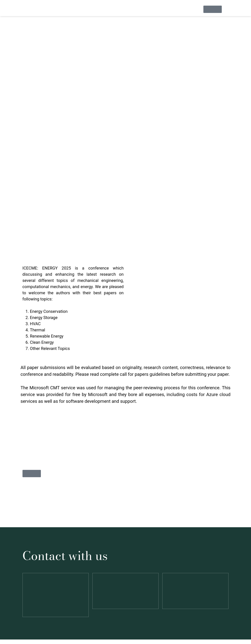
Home (53, 10)
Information (74, 10)
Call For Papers (121, 10)
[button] (74, 10)
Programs (170, 10)
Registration (147, 10)
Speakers (96, 10)
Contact (191, 10)
